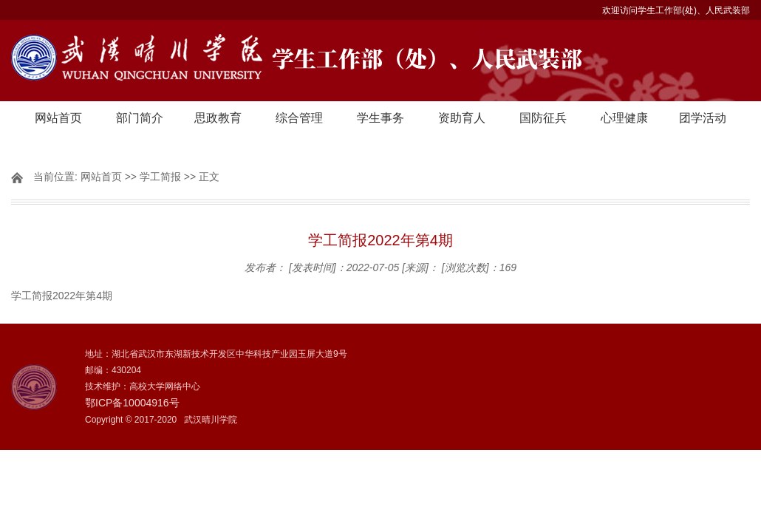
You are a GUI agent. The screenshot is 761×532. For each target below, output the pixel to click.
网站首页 (58, 118)
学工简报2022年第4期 (62, 296)
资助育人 (462, 118)
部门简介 (140, 118)
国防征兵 (543, 118)
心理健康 (624, 118)
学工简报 (160, 177)
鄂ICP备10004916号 (132, 403)
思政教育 (218, 118)
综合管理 (299, 118)
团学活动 (703, 118)
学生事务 (380, 118)
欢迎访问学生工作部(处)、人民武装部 (676, 10)
